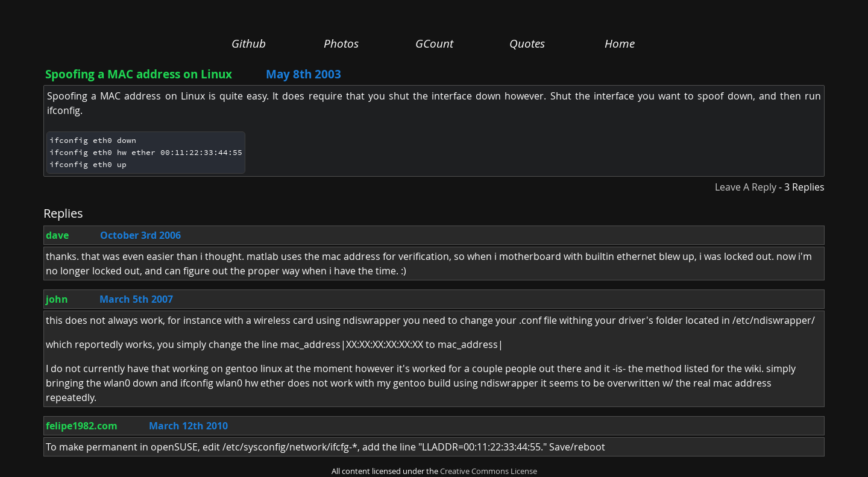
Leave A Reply (746, 187)
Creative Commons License (489, 471)
